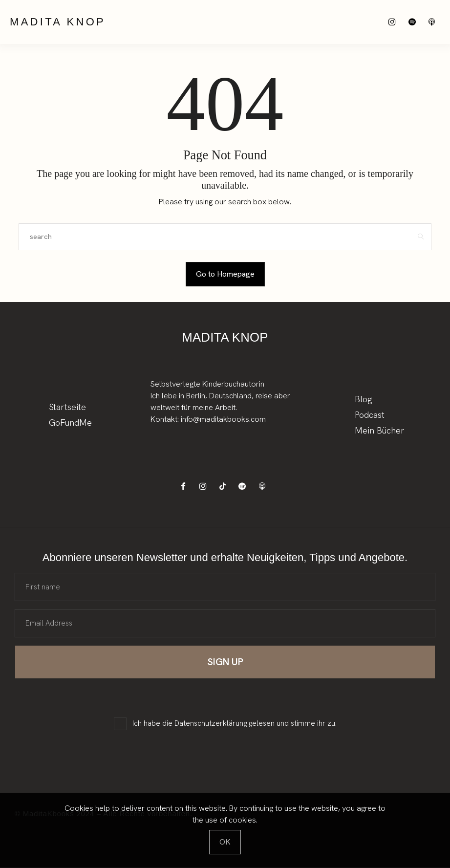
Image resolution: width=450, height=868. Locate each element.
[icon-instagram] (395, 22)
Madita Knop (58, 22)
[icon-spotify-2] (415, 22)
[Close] (225, 842)
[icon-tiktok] (225, 487)
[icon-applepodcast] (434, 22)
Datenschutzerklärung (211, 724)
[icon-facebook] (186, 487)
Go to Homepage (225, 274)
